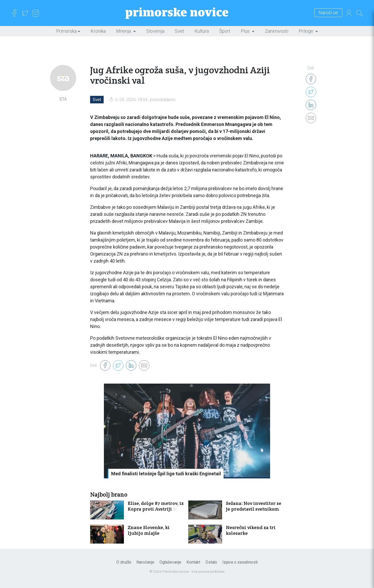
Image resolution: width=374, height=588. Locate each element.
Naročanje (145, 562)
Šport (225, 31)
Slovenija (155, 31)
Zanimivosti (277, 31)
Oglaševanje (170, 562)
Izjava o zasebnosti (240, 562)
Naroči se (328, 13)
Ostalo (211, 562)
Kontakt (193, 562)
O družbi (124, 562)
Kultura (202, 31)
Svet (179, 31)
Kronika (98, 31)
